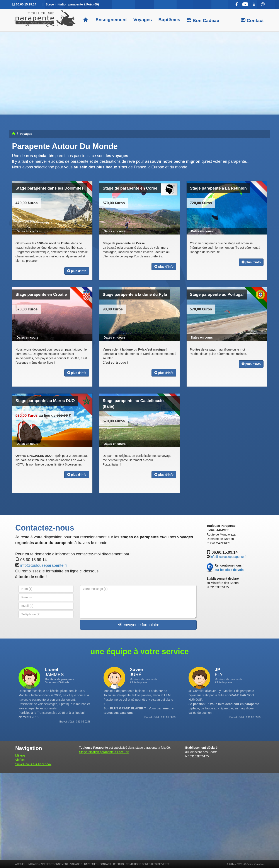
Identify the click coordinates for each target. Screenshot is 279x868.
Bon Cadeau (203, 20)
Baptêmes (169, 20)
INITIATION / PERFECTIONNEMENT (48, 864)
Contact (252, 20)
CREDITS (118, 864)
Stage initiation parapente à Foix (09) (104, 752)
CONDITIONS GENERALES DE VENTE (148, 864)
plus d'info (77, 271)
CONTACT (105, 864)
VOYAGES (76, 864)
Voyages (143, 20)
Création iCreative (254, 864)
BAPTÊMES (91, 864)
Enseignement (110, 20)
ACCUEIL (20, 864)
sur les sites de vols (229, 570)
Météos (20, 755)
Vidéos (20, 760)
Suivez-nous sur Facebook (33, 764)
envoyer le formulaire (138, 625)
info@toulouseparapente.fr (44, 565)
